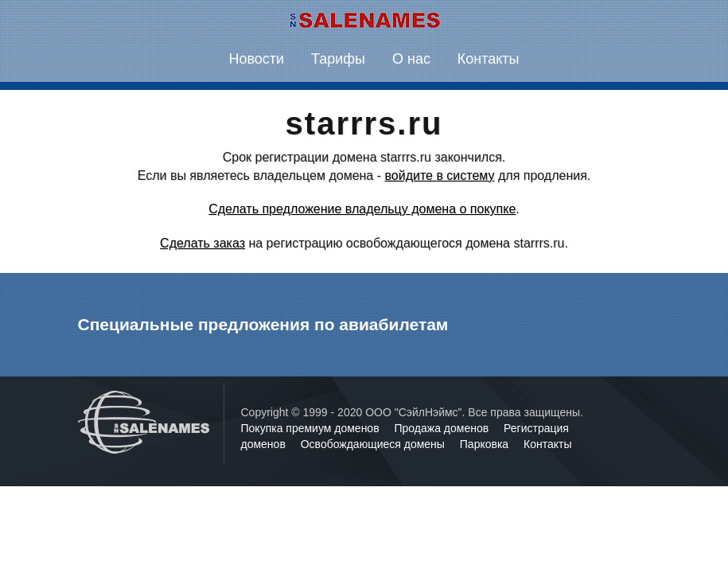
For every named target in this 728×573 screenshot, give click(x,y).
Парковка (486, 444)
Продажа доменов (444, 428)
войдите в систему (439, 175)
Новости (256, 59)
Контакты (489, 59)
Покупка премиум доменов (312, 428)
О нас (411, 59)
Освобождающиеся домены (374, 444)
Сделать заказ (202, 243)
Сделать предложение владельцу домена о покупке (362, 209)
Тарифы (338, 59)
